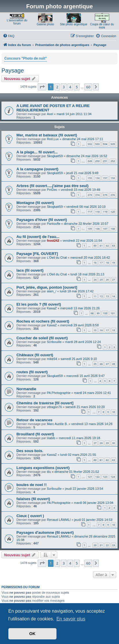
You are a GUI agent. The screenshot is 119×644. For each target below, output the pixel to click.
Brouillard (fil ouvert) (35, 434)
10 (114, 412)
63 (114, 246)
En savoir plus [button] (71, 619)
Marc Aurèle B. (57, 424)
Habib (51, 438)
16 (95, 263)
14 (114, 296)
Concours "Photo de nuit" (25, 58)
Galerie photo (45, 24)
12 (101, 296)
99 (98, 313)
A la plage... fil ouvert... (37, 152)
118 (98, 212)
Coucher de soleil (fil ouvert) (42, 338)
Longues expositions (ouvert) (43, 468)
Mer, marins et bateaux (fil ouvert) (47, 135)
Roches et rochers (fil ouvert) (43, 321)
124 (113, 477)
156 (98, 178)
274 (98, 195)
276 (113, 195)
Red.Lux (53, 139)
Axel (50, 114)
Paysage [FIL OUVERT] (37, 254)
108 (113, 229)
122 (98, 477)
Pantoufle (54, 224)
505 (113, 144)
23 (114, 545)
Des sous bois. (30, 451)
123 (105, 477)
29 (107, 443)
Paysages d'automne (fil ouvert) (45, 532)
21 (101, 545)
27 (114, 280)
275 (105, 195)
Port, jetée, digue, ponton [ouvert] (47, 287)
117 (90, 212)
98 (92, 313)
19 (114, 263)
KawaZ (52, 308)
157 (105, 178)
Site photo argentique (74, 24)
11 (95, 296)
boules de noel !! (32, 485)
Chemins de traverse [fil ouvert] (45, 403)
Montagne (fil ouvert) (35, 203)
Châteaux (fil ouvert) (35, 355)
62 (107, 246)
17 (101, 263)
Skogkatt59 (55, 156)
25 (101, 280)
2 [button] (57, 87)
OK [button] (33, 634)
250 (98, 161)
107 (105, 229)
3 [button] (64, 87)
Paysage (13, 71)
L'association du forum (17, 22)
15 (95, 330)
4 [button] (70, 87)
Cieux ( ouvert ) (30, 516)
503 (98, 144)
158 (113, 178)
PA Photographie (59, 393)
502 (90, 144)
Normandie (26, 389)
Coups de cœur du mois (102, 26)
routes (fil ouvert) (32, 372)
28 (114, 364)
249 (90, 161)
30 (114, 443)
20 (95, 545)
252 (113, 161)
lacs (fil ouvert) (30, 270)
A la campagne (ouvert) (37, 169)
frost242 (53, 241)
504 (105, 144)
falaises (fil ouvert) (33, 499)
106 (98, 229)
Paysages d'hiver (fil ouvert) (42, 220)
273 (90, 195)
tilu (49, 472)
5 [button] (76, 87)
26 (107, 280)
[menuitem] (9, 36)
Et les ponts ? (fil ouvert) (39, 304)
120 (113, 212)
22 (107, 545)
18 (107, 263)
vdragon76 (54, 407)
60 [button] (88, 87)
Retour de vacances (34, 420)
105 (90, 229)
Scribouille (54, 342)
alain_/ (52, 291)
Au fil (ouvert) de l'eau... (38, 237)
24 (95, 280)
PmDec (52, 190)
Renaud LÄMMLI (59, 520)
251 (105, 161)
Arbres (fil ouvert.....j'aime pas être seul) (52, 186)
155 (90, 178)
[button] (42, 87)
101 (113, 313)
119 (105, 212)
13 (107, 296)
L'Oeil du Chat (57, 258)
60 (95, 246)
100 (105, 313)
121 (90, 477)
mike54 (52, 359)
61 (101, 246)
